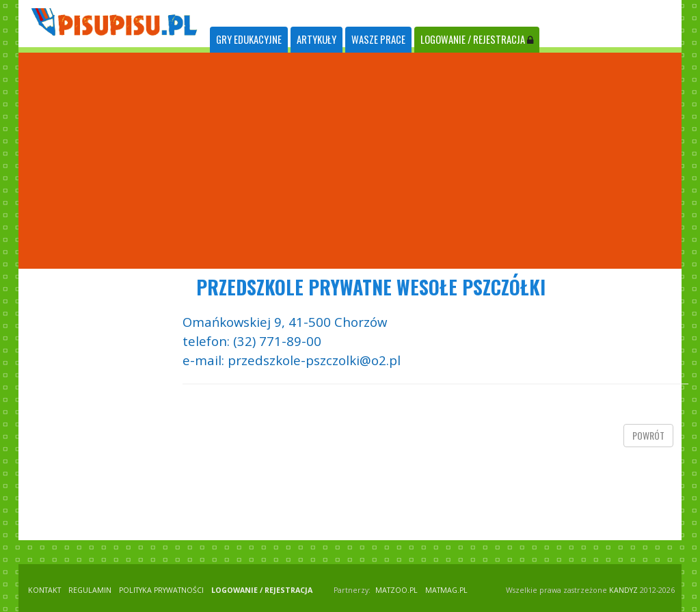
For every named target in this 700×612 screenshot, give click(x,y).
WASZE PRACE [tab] (378, 39)
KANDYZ (623, 590)
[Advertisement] (350, 161)
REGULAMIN (90, 590)
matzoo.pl (396, 590)
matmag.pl (446, 590)
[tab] (249, 40)
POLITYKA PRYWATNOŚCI (161, 590)
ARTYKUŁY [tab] (317, 39)
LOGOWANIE (477, 39)
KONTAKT (44, 590)
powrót (648, 435)
